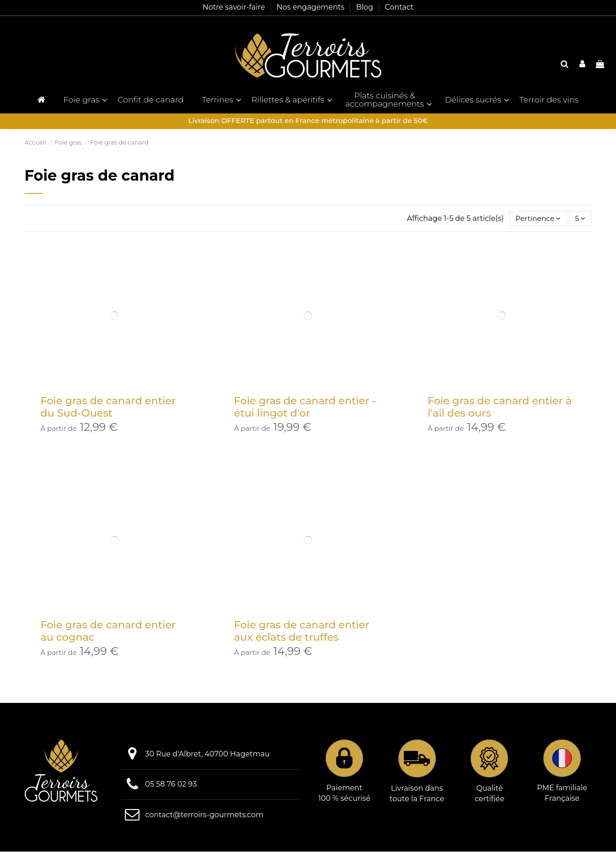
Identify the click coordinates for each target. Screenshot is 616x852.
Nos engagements (312, 7)
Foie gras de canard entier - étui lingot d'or (305, 407)
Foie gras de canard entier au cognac (108, 632)
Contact (399, 7)
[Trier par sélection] (536, 219)
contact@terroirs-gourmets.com (204, 815)
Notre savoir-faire (235, 7)
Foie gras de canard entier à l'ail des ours (500, 407)
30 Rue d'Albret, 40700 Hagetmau (207, 755)
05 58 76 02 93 (171, 785)
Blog (365, 7)
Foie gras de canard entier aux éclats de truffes (302, 632)
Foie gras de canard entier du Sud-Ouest (108, 407)
